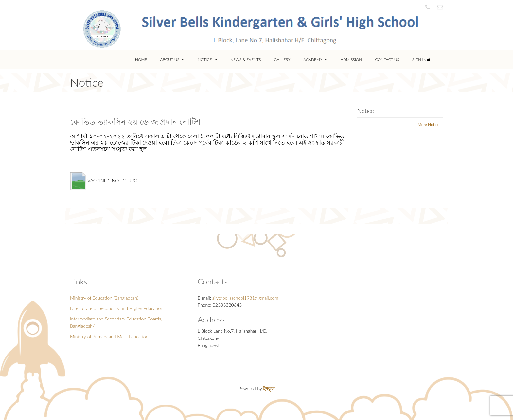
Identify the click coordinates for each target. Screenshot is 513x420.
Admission (351, 59)
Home (141, 59)
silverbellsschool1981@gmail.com (245, 298)
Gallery (282, 59)
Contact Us (387, 59)
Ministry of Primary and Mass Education (109, 336)
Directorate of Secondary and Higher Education (117, 308)
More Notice (429, 125)
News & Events (246, 59)
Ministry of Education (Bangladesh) (104, 298)
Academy (315, 59)
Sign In (421, 59)
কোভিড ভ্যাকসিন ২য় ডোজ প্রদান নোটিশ (135, 122)
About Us (172, 59)
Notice (207, 59)
